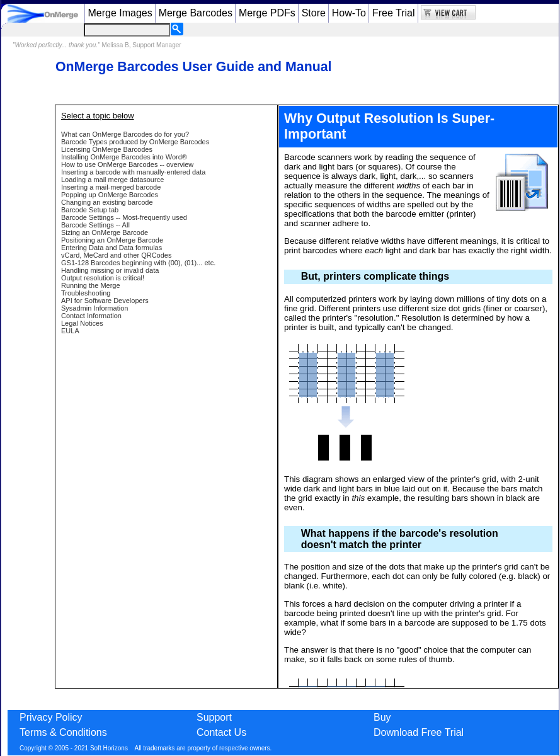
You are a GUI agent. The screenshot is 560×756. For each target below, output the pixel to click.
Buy (382, 717)
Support (214, 717)
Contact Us (221, 732)
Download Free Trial (419, 732)
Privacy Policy (51, 717)
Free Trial (394, 13)
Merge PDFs (267, 13)
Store (314, 13)
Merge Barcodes (196, 13)
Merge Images (120, 13)
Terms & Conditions (63, 732)
